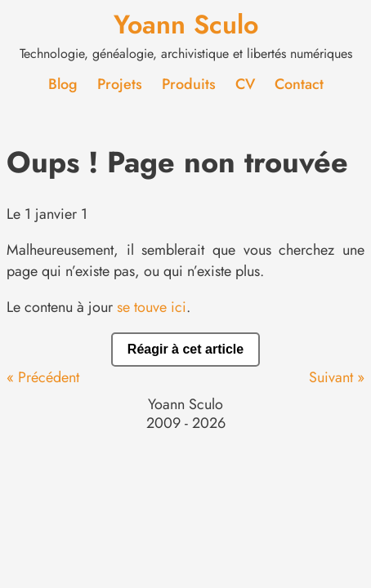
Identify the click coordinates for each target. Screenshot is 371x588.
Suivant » (337, 377)
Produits (189, 84)
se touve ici (152, 307)
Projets (120, 84)
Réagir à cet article (185, 349)
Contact (299, 84)
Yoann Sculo (186, 24)
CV (245, 84)
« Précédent (43, 377)
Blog (63, 84)
